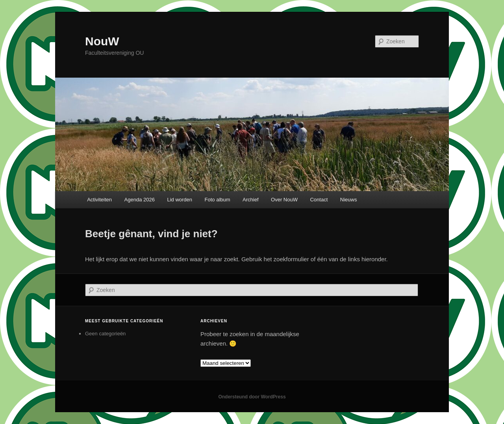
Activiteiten (99, 200)
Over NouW (284, 200)
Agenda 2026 (140, 200)
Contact (319, 200)
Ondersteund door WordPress (252, 397)
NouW (102, 41)
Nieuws (349, 200)
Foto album (218, 200)
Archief (250, 200)
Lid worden (180, 200)
